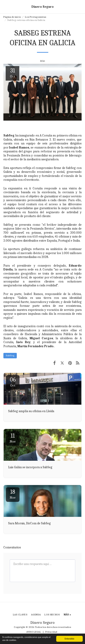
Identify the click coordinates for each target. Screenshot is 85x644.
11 (13, 438)
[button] (5, 6)
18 (13, 494)
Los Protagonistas (36, 17)
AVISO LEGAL (34, 632)
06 (13, 382)
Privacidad (51, 632)
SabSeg (10, 355)
